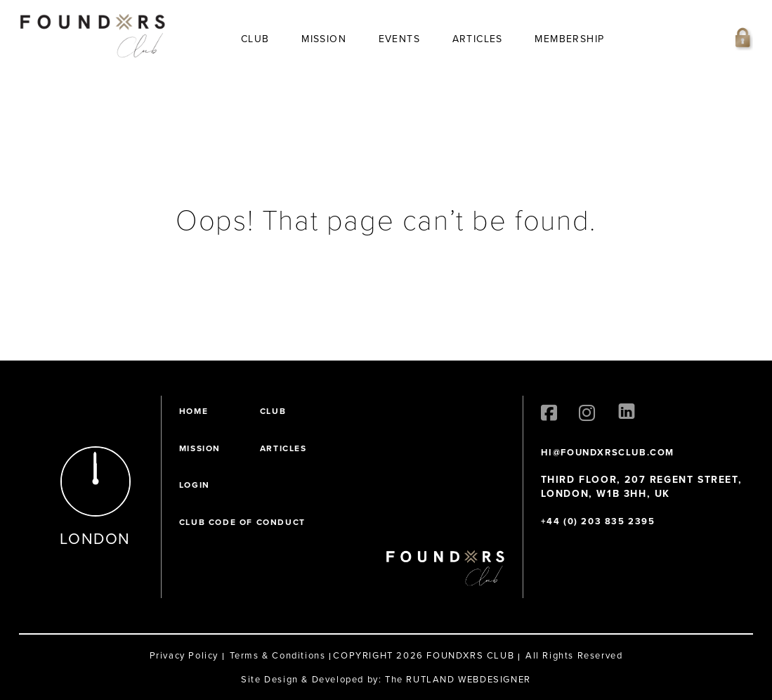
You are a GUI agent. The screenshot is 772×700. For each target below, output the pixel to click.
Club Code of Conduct (242, 522)
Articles (478, 39)
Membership (569, 39)
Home (194, 411)
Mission (324, 39)
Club (255, 39)
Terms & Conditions (278, 655)
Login (195, 485)
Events (399, 39)
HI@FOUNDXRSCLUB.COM (608, 452)
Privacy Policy (184, 655)
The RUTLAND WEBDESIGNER (458, 679)
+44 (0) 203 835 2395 (598, 521)
